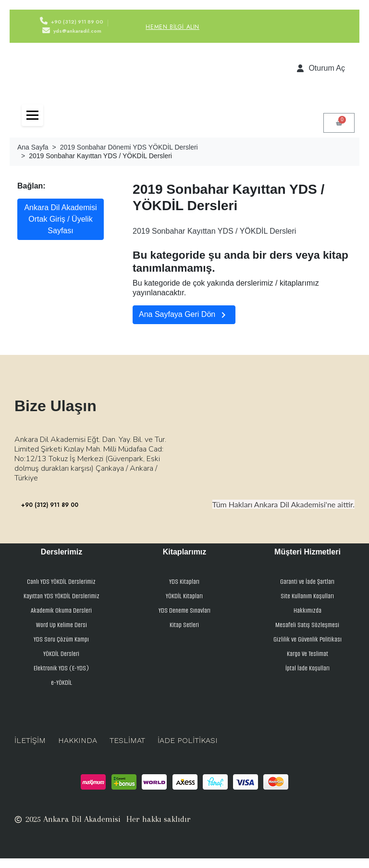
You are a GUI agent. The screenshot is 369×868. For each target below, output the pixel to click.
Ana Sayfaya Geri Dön (184, 315)
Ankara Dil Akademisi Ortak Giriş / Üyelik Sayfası (60, 219)
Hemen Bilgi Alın (172, 27)
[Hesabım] (321, 68)
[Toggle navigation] (32, 115)
